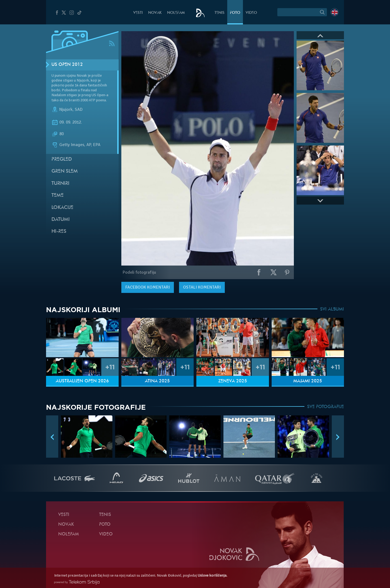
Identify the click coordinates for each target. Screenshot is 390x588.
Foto (235, 13)
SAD (79, 109)
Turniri (60, 184)
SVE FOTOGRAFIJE (326, 407)
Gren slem (65, 171)
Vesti (138, 13)
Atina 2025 (157, 381)
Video (251, 13)
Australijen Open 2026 (82, 381)
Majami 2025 (308, 381)
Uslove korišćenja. (212, 575)
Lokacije (62, 208)
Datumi (61, 220)
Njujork (66, 109)
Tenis (220, 13)
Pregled (62, 159)
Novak (155, 13)
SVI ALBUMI (332, 309)
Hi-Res (59, 232)
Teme (58, 196)
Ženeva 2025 (233, 381)
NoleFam (176, 13)
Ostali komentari (202, 287)
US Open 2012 (67, 65)
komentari (148, 287)
